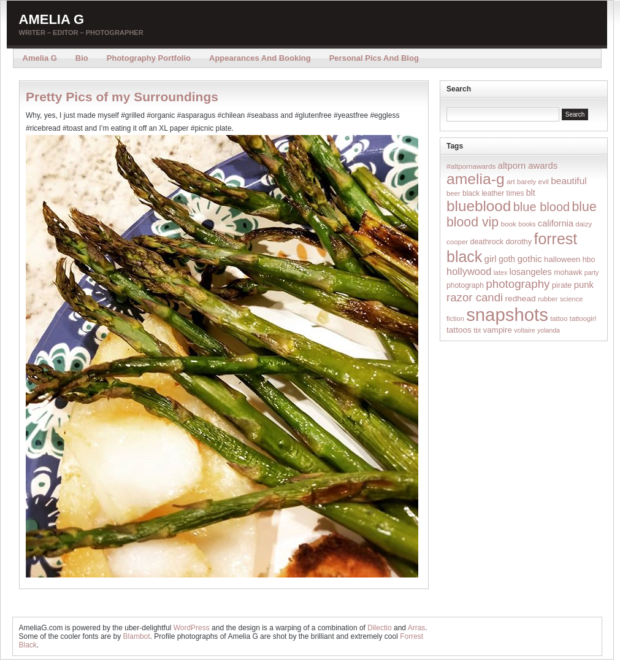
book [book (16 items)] (508, 224)
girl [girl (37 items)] (491, 259)
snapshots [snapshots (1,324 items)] (507, 315)
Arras (417, 628)
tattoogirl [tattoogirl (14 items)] (583, 319)
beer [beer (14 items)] (454, 193)
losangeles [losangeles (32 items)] (531, 272)
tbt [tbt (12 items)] (477, 330)
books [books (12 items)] (527, 224)
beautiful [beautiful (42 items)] (569, 181)
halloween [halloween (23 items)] (562, 259)
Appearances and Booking (260, 58)
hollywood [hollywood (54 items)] (469, 271)
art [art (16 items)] (511, 181)
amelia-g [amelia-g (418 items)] (476, 179)
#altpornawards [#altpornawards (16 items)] (471, 166)
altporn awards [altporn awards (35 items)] (528, 166)
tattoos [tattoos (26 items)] (459, 330)
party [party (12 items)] (592, 272)
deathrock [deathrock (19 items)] (487, 242)
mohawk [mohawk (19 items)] (568, 272)
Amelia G (52, 19)
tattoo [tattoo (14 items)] (559, 319)
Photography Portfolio (149, 58)
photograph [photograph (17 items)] (465, 285)
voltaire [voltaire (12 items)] (524, 330)
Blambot (137, 636)
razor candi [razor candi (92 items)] (475, 297)
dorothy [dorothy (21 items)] (519, 241)
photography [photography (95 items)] (518, 284)
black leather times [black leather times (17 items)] (493, 193)
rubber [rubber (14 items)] (548, 299)
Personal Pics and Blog (374, 58)
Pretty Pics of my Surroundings (122, 97)
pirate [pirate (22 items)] (562, 285)
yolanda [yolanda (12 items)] (549, 330)
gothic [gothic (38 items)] (529, 259)
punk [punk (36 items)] (584, 284)
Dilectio (379, 628)
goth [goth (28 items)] (507, 259)
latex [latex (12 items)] (501, 272)
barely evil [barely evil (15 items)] (533, 182)
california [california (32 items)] (556, 223)
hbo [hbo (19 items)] (589, 260)
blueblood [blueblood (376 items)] (479, 206)
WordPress (192, 628)
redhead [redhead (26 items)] (521, 299)
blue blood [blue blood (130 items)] (542, 207)
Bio (82, 58)
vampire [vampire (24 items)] (497, 330)
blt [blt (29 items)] (531, 193)
